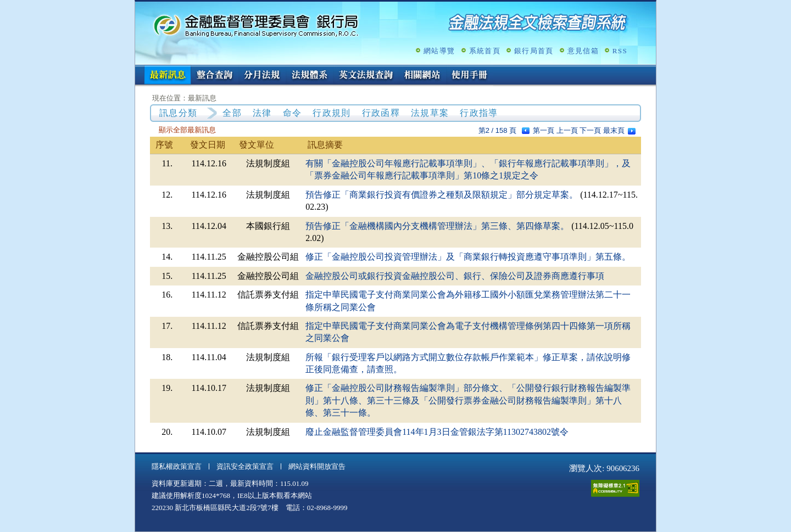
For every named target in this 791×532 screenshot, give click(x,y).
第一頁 (544, 130)
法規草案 (430, 113)
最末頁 (614, 130)
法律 (262, 113)
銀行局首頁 (534, 51)
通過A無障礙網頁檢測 (615, 488)
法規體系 (309, 76)
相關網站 (422, 76)
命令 (293, 113)
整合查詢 (215, 76)
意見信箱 (583, 51)
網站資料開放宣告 (317, 466)
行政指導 (479, 113)
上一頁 (567, 130)
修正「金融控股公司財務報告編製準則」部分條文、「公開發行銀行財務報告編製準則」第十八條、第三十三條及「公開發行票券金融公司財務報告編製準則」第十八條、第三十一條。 (468, 400)
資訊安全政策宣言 (245, 466)
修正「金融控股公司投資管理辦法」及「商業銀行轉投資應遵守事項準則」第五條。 (468, 257)
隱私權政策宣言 (177, 466)
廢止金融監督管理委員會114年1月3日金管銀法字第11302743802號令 (437, 432)
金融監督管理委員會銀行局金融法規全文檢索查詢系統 (256, 25)
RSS (620, 51)
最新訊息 (168, 76)
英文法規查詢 (366, 76)
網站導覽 (439, 51)
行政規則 (332, 113)
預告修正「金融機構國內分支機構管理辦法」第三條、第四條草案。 (437, 226)
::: (139, 69)
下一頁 (590, 130)
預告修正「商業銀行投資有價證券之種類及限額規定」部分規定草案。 (442, 195)
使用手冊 (470, 76)
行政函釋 (381, 113)
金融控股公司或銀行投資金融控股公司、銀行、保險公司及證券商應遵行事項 (455, 276)
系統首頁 (485, 51)
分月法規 (262, 76)
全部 (232, 113)
